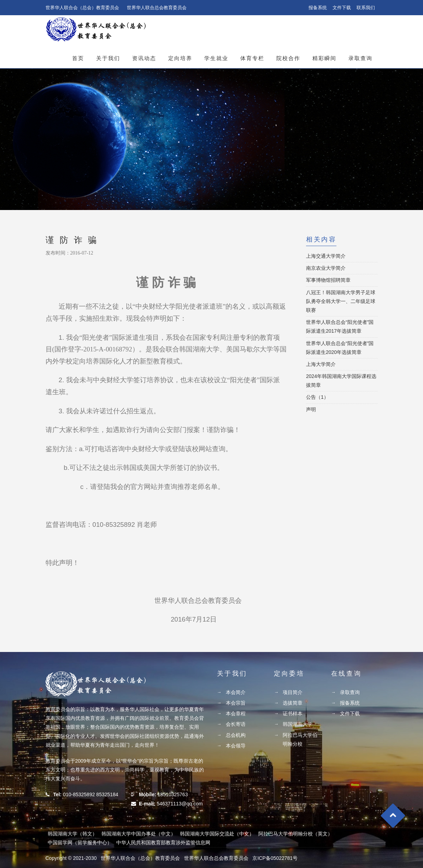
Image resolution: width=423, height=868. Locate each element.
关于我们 (108, 58)
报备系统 (318, 8)
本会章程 (236, 713)
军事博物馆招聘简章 (328, 280)
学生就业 (216, 58)
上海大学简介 (321, 364)
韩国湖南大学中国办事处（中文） (139, 834)
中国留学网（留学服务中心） (80, 843)
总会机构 (236, 735)
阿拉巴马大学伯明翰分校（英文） (295, 834)
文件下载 (342, 8)
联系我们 (366, 8)
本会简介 (236, 692)
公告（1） (317, 397)
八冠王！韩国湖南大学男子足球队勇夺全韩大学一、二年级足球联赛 (341, 301)
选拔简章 (293, 703)
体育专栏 (252, 58)
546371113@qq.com (180, 804)
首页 (78, 58)
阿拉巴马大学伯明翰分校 (300, 739)
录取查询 (360, 58)
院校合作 (288, 58)
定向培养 (180, 58)
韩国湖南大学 (298, 724)
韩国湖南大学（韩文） (72, 834)
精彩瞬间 (324, 58)
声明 (311, 409)
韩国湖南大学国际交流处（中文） (217, 834)
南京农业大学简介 (326, 268)
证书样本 (293, 713)
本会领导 (236, 746)
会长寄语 (236, 724)
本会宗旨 (236, 703)
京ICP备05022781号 (275, 858)
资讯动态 (144, 58)
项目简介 (293, 692)
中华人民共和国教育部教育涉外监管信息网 (163, 843)
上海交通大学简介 (326, 256)
